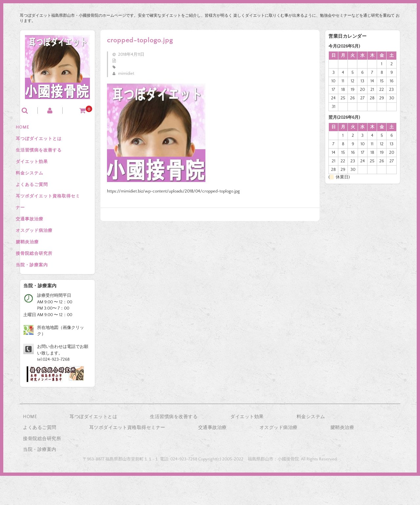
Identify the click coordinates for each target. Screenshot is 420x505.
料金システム (40, 183)
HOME (33, 128)
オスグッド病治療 (45, 252)
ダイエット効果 (43, 170)
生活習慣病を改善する (50, 156)
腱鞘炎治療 (38, 265)
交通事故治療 (40, 238)
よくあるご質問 (43, 197)
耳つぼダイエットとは (50, 142)
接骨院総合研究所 (45, 279)
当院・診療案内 (43, 293)
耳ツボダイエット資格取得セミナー (56, 217)
